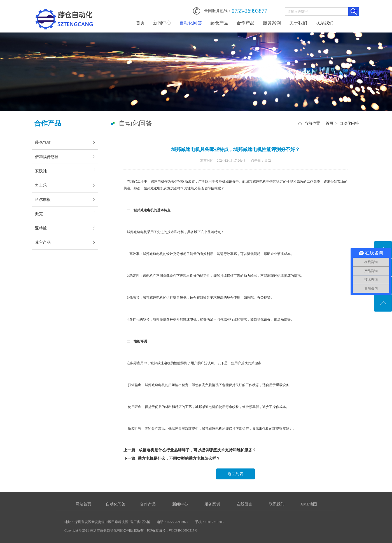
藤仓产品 (219, 23)
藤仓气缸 (43, 142)
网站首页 (83, 504)
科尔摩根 (43, 199)
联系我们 (325, 23)
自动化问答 (191, 23)
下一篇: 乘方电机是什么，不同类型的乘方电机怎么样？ (172, 459)
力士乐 (41, 185)
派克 (39, 214)
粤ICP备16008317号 (183, 530)
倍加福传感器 (47, 157)
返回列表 (235, 474)
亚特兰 (41, 228)
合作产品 (246, 23)
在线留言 (244, 504)
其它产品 (43, 242)
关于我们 (298, 23)
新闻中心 (162, 23)
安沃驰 (41, 171)
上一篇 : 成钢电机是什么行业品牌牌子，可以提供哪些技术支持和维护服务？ (190, 450)
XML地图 (309, 504)
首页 (140, 23)
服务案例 (272, 23)
